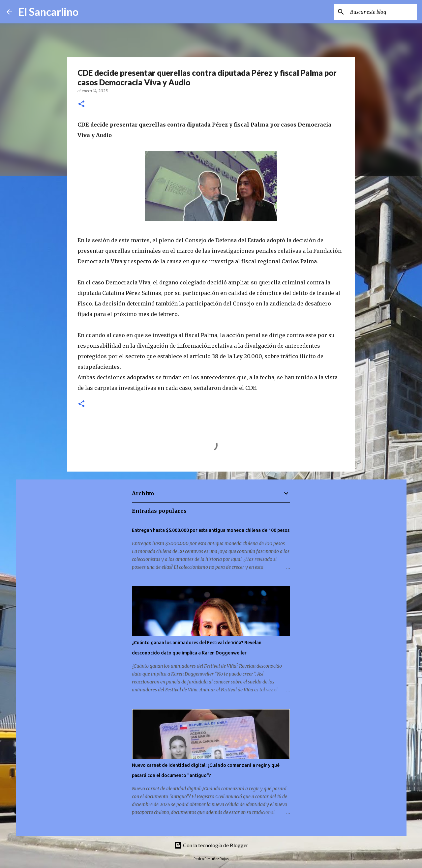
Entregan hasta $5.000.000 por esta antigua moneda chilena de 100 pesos (211, 530)
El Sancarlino (48, 12)
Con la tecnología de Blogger (211, 845)
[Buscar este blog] (382, 12)
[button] (81, 104)
